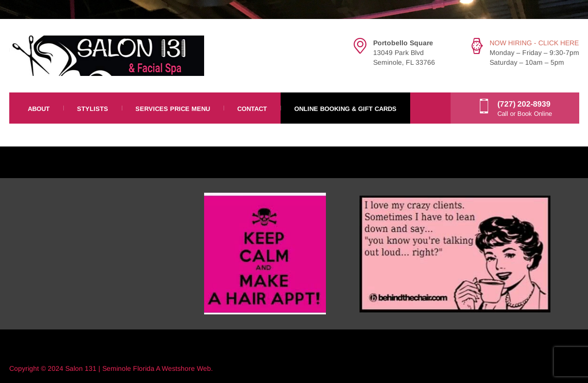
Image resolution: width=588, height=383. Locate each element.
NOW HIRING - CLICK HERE (534, 43)
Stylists (93, 109)
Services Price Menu (173, 109)
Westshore (178, 368)
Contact (252, 109)
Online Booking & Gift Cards (345, 109)
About (39, 109)
